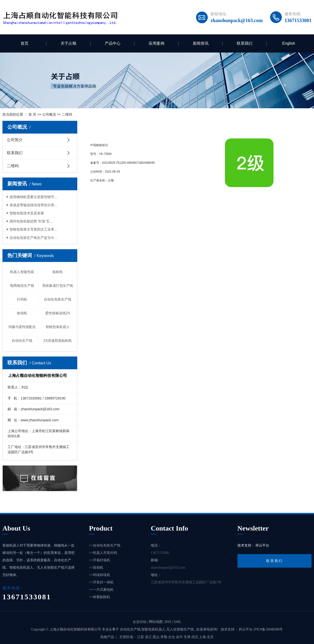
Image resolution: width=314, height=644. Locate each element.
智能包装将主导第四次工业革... (33, 229)
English (288, 43)
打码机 (22, 299)
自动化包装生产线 (58, 299)
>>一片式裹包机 (101, 590)
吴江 (149, 637)
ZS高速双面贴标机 (58, 341)
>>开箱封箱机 (100, 560)
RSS (168, 622)
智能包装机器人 (58, 327)
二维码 (13, 166)
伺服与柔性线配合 (22, 327)
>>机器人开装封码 (103, 553)
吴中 (180, 637)
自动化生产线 (22, 341)
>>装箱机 (96, 568)
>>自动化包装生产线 (105, 545)
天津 (187, 637)
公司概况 (49, 114)
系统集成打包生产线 (58, 286)
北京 (210, 637)
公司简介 (15, 140)
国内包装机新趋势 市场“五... (31, 221)
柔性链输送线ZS (58, 313)
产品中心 (113, 43)
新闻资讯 (201, 43)
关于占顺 (68, 43)
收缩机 (22, 313)
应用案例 (157, 43)
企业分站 (140, 622)
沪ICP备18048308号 (268, 629)
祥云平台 (262, 545)
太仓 (172, 637)
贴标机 (58, 272)
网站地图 (156, 622)
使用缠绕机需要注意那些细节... (33, 197)
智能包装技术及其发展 (27, 213)
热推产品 (107, 637)
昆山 (157, 637)
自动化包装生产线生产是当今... (33, 238)
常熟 (164, 637)
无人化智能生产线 (180, 629)
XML (177, 622)
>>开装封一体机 (101, 582)
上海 (203, 637)
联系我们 (245, 43)
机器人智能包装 (22, 272)
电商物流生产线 (22, 286)
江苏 (141, 637)
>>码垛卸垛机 (100, 575)
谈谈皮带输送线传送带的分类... (33, 205)
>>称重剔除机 (100, 597)
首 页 (32, 114)
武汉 (195, 637)
